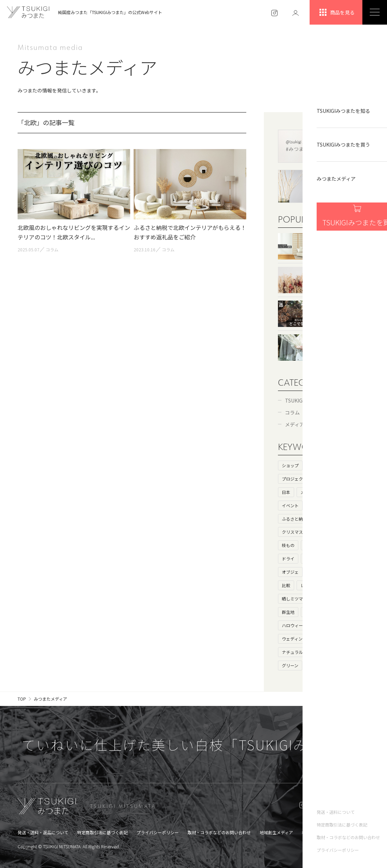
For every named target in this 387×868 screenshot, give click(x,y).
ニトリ (355, 545)
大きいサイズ (344, 572)
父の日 (315, 665)
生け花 (334, 585)
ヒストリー (319, 465)
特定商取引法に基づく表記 (102, 832)
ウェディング (294, 639)
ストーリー (351, 465)
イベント (290, 505)
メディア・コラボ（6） (311, 424)
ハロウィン (328, 625)
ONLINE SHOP (342, 806)
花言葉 (338, 599)
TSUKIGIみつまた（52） (312, 400)
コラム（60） (300, 412)
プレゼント (328, 519)
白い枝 (311, 558)
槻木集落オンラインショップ (329, 832)
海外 (349, 479)
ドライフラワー (347, 532)
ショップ (290, 465)
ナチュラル (292, 652)
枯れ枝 (334, 558)
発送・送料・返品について (43, 832)
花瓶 (356, 639)
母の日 (315, 572)
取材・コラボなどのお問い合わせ (219, 832)
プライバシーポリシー (158, 832)
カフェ (347, 505)
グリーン (290, 665)
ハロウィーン (294, 625)
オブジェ (290, 572)
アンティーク (326, 652)
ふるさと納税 (294, 519)
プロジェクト (294, 479)
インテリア (319, 505)
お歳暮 (355, 625)
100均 (356, 558)
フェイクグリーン (321, 545)
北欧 (342, 612)
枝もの (288, 545)
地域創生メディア (276, 832)
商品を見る (336, 12)
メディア (309, 492)
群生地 (288, 612)
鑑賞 (309, 612)
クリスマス (292, 532)
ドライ (288, 558)
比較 (286, 585)
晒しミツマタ (294, 599)
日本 (286, 492)
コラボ (334, 492)
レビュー (309, 585)
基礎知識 (326, 479)
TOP (22, 699)
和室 (317, 532)
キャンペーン (329, 639)
